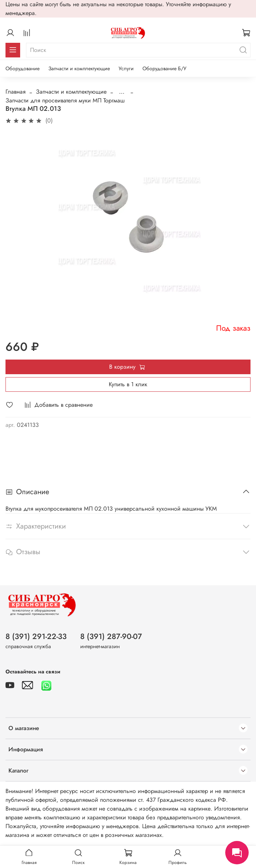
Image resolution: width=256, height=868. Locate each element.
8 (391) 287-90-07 (111, 636)
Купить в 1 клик (128, 384)
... (122, 92)
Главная (16, 92)
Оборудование (23, 68)
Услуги (126, 68)
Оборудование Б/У (164, 68)
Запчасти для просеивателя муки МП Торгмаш (65, 100)
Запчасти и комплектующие (79, 68)
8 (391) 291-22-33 (36, 636)
